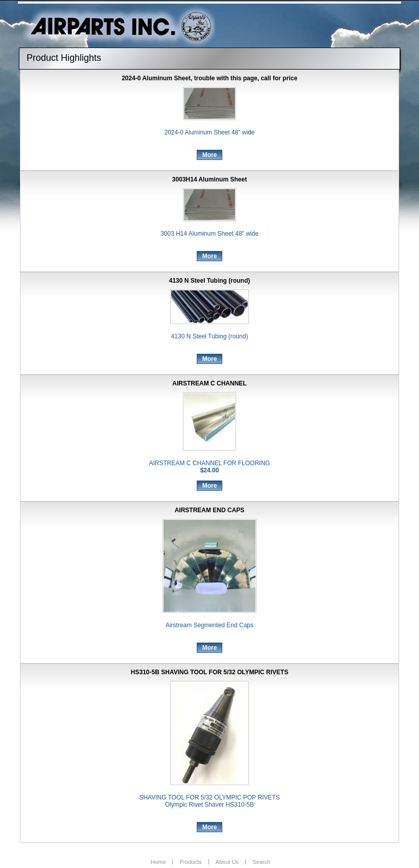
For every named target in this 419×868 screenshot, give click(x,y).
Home (158, 862)
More (210, 155)
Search (261, 862)
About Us (227, 862)
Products (190, 862)
